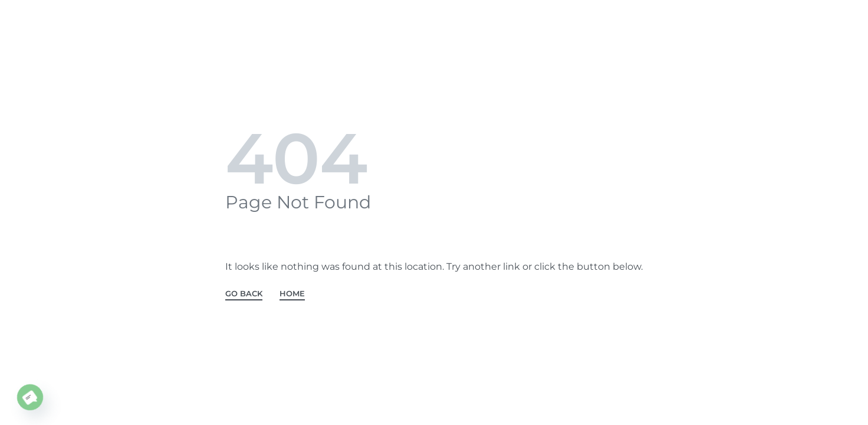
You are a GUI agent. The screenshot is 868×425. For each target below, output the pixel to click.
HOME (292, 294)
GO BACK (244, 294)
